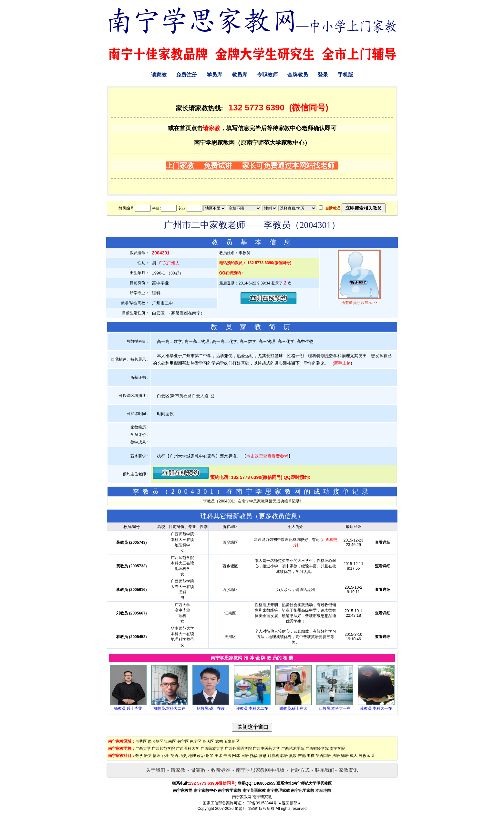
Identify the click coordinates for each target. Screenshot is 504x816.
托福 (254, 756)
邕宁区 (196, 741)
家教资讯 (348, 770)
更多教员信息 (278, 516)
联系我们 (325, 770)
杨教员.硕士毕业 (128, 708)
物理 (157, 756)
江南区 (170, 741)
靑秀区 (141, 741)
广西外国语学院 (238, 749)
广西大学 (143, 749)
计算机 (273, 756)
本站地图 (323, 790)
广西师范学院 (163, 749)
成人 (354, 756)
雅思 (262, 756)
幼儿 (371, 756)
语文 (148, 756)
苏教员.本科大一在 (376, 708)
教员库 (240, 75)
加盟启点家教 (246, 809)
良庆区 (208, 741)
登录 (323, 75)
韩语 (284, 756)
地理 (192, 756)
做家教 (198, 770)
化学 (166, 756)
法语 (336, 756)
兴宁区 (183, 741)
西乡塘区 (156, 741)
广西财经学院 (317, 749)
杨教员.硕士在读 (211, 708)
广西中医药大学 (266, 749)
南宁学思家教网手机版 (260, 770)
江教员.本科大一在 (335, 708)
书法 (227, 756)
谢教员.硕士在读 (293, 708)
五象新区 (232, 741)
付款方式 (300, 770)
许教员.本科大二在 (252, 708)
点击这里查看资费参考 (267, 456)
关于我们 (156, 770)
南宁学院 (337, 749)
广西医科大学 (188, 749)
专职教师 (267, 75)
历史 (183, 756)
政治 (201, 756)
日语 (245, 756)
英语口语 (323, 756)
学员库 (214, 75)
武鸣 (219, 741)
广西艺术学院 (293, 749)
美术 (219, 756)
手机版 (345, 75)
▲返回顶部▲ (290, 803)
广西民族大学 (212, 749)
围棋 (311, 756)
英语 (174, 756)
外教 (363, 756)
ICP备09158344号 (261, 803)
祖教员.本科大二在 (169, 708)
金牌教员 (298, 75)
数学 (139, 756)
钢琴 (210, 756)
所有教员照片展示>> (359, 303)
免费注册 (187, 75)
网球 (236, 756)
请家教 (159, 75)
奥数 (293, 756)
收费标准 (221, 770)
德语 (345, 756)
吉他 (302, 756)
